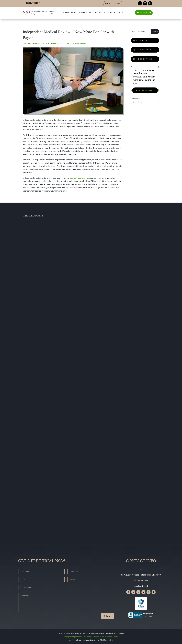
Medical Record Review (76, 43)
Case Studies (144, 50)
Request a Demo (113, 3)
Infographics (144, 59)
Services (81, 13)
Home (65, 637)
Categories (136, 99)
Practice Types (96, 13)
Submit (107, 616)
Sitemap (96, 637)
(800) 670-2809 (141, 580)
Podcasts (142, 40)
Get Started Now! (145, 90)
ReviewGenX (68, 13)
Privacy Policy (106, 637)
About (110, 13)
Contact (121, 13)
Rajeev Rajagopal (33, 43)
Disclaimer (87, 637)
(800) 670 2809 (33, 3)
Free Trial (143, 13)
